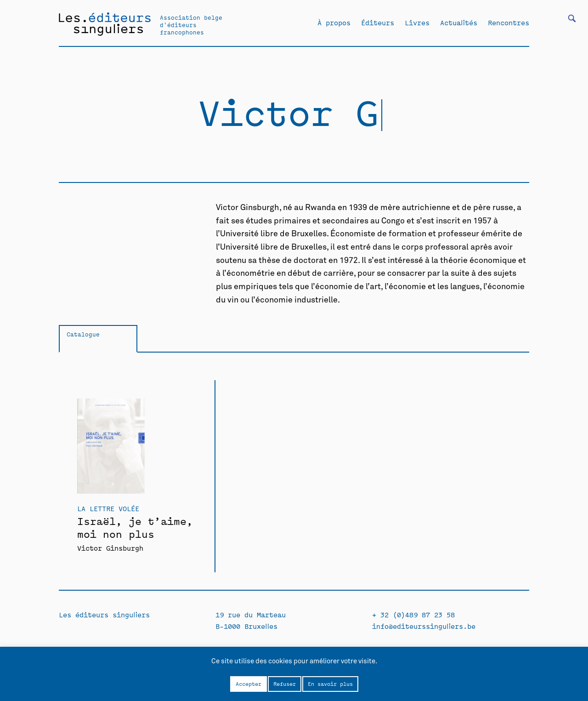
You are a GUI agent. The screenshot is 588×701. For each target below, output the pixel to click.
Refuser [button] (285, 684)
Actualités (459, 23)
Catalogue (83, 334)
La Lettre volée (108, 508)
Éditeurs (378, 23)
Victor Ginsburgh (110, 548)
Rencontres (509, 23)
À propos (334, 23)
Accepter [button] (249, 684)
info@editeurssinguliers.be (424, 626)
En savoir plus (330, 684)
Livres (417, 23)
